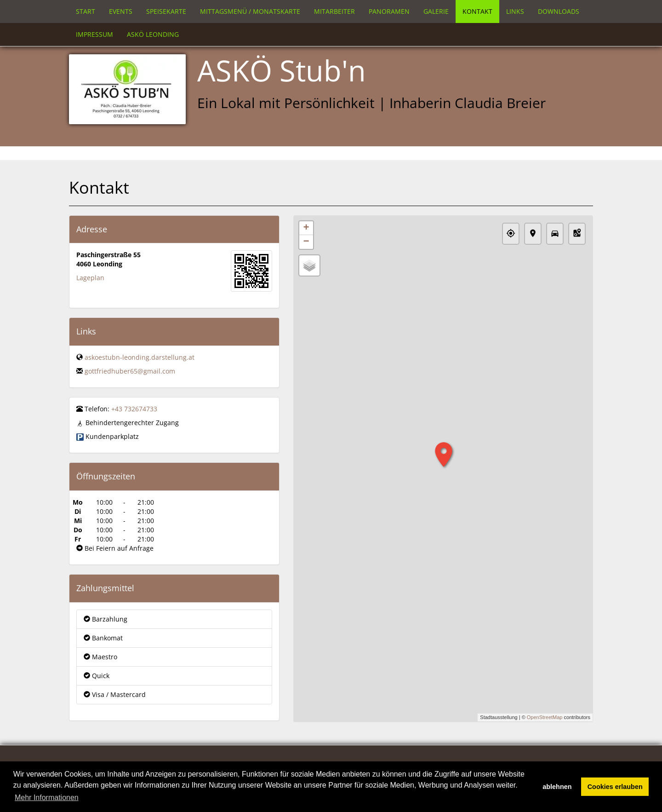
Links (515, 11)
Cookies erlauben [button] (615, 787)
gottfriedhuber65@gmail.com (130, 371)
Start (86, 11)
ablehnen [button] (557, 787)
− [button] (306, 242)
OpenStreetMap (545, 717)
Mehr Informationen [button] (47, 798)
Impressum (94, 34)
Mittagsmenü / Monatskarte (250, 11)
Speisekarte (166, 11)
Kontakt (477, 11)
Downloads (559, 11)
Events (121, 11)
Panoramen (389, 11)
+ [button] (306, 228)
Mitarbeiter (334, 11)
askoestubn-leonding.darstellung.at (140, 357)
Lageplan (90, 278)
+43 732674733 (134, 409)
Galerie (436, 11)
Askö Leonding (153, 34)
